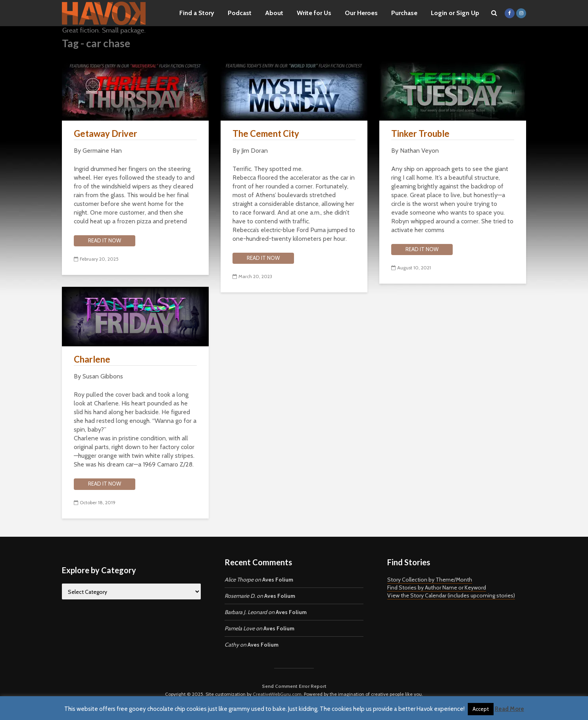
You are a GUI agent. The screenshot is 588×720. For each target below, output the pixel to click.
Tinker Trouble (420, 133)
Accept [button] (481, 709)
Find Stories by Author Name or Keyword (437, 588)
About (274, 13)
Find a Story (197, 13)
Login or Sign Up (455, 13)
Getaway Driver (106, 133)
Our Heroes (361, 13)
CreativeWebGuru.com (277, 694)
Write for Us (314, 13)
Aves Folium (278, 580)
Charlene (92, 359)
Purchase (404, 13)
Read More (509, 709)
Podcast (240, 13)
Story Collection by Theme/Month (430, 580)
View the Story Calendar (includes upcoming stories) (451, 595)
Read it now (105, 240)
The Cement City (266, 133)
